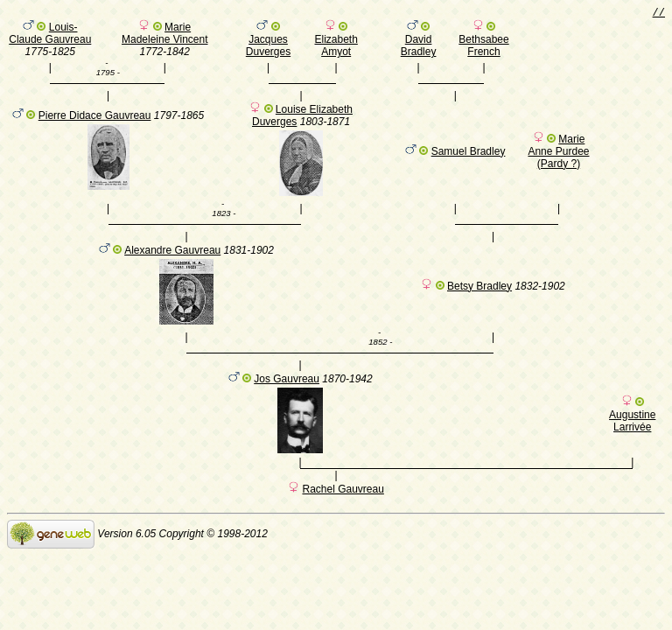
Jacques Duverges (268, 48)
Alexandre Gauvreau (172, 263)
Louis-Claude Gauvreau (50, 36)
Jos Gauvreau (287, 397)
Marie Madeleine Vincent (165, 36)
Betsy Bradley (479, 299)
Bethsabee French (483, 48)
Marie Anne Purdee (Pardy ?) (558, 159)
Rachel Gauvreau (343, 510)
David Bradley (419, 48)
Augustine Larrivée (632, 439)
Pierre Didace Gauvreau (95, 123)
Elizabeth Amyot (336, 48)
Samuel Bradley (469, 159)
